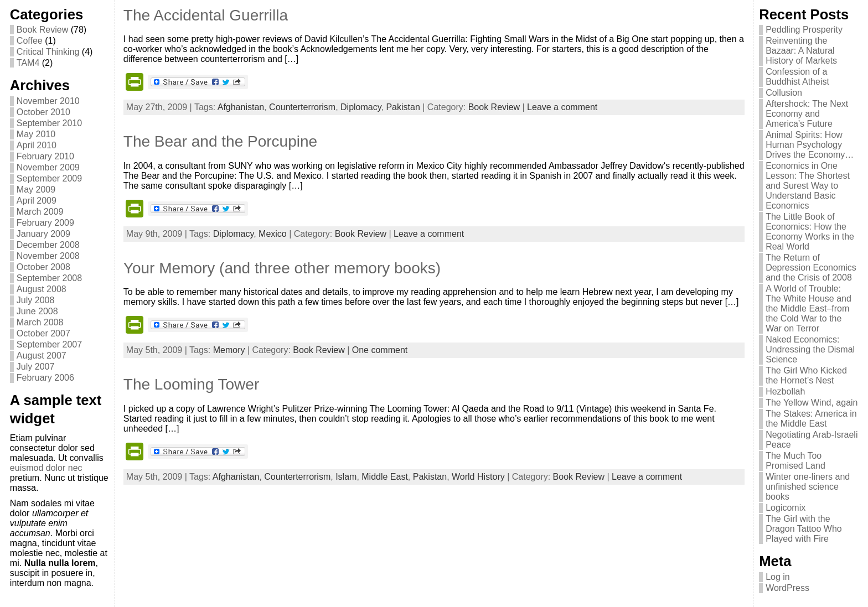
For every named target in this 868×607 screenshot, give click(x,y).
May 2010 (36, 134)
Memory (229, 350)
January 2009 (43, 234)
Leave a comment (562, 107)
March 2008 (40, 322)
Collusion (784, 93)
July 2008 (36, 300)
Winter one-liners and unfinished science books (808, 487)
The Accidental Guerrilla (206, 15)
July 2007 (36, 367)
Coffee (30, 41)
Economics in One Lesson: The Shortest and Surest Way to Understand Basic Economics (808, 186)
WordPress (787, 588)
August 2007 (42, 356)
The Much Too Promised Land (795, 461)
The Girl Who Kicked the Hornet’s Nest (806, 375)
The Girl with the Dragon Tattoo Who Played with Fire (804, 529)
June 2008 (37, 311)
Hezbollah (785, 391)
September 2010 (49, 123)
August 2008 (42, 289)
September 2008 (49, 278)
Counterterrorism (302, 107)
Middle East (385, 477)
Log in (778, 577)
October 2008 (43, 267)
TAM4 (28, 63)
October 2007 (43, 333)
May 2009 (36, 190)
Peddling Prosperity (804, 30)
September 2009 (49, 178)
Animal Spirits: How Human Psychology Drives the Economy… (810, 145)
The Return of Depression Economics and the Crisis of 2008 (811, 268)
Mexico (273, 234)
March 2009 (40, 212)
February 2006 (45, 378)
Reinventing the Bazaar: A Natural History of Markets (801, 51)
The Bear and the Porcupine (220, 141)
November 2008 (48, 256)
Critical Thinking (48, 52)
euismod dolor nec (46, 468)
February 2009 (45, 223)
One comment (380, 350)
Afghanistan (241, 107)
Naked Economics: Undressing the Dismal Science (810, 349)
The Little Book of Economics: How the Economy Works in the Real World (810, 232)
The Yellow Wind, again (812, 403)
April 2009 (37, 201)
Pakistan (403, 107)
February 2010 (45, 156)
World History (478, 477)
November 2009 (48, 167)
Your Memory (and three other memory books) (282, 268)
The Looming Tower (191, 384)
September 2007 (49, 344)
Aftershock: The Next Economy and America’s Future (807, 114)
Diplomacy (361, 107)
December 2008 (48, 245)
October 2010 (43, 112)
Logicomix (786, 508)
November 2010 (48, 101)
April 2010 (37, 145)
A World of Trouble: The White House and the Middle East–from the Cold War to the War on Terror (808, 308)
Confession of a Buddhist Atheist (797, 77)
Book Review (42, 30)
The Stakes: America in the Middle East (811, 419)
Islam (346, 477)
